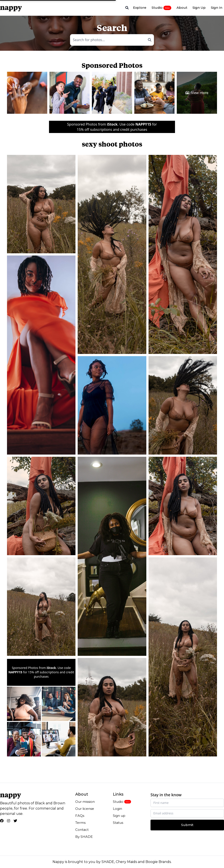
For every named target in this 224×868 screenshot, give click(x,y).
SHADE (108, 862)
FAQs (80, 816)
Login (117, 809)
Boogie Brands (158, 862)
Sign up (119, 816)
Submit (187, 825)
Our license (85, 809)
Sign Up (199, 8)
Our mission (85, 802)
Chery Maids (126, 862)
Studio (161, 8)
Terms (80, 823)
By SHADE (84, 837)
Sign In (217, 8)
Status (118, 823)
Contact (82, 830)
